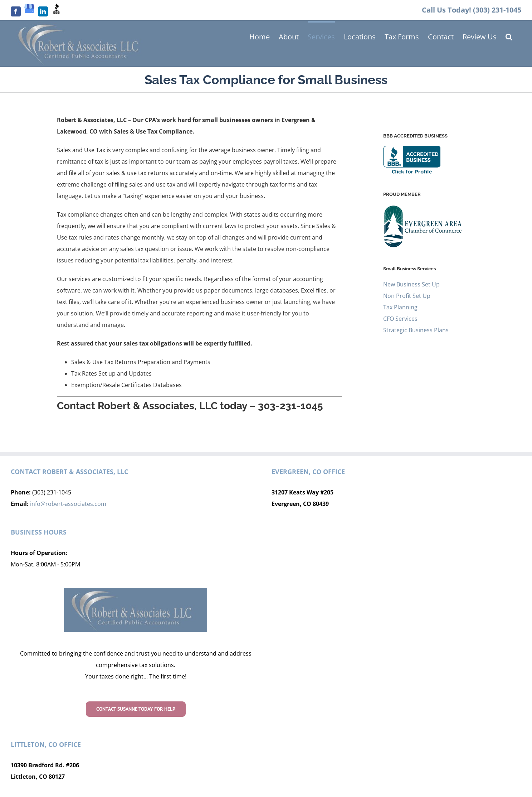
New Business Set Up (411, 284)
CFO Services (400, 319)
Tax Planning (400, 307)
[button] (509, 36)
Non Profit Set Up (407, 296)
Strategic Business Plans (416, 330)
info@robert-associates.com (68, 504)
